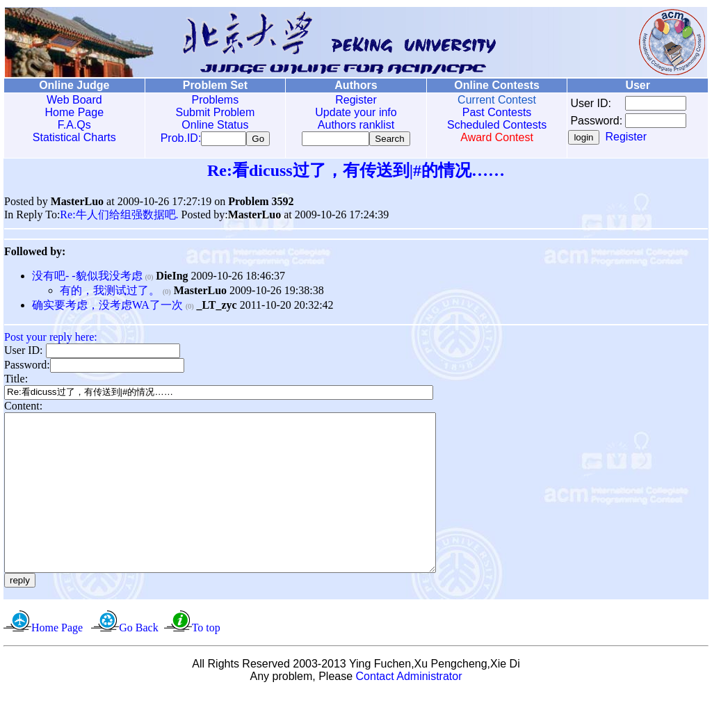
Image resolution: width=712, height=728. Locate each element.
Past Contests (493, 112)
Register (353, 100)
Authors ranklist (353, 125)
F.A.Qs (74, 125)
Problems (213, 100)
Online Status (213, 125)
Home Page (74, 112)
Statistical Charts (74, 137)
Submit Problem (213, 112)
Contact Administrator (409, 710)
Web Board (74, 100)
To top (206, 662)
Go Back (138, 662)
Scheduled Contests (493, 125)
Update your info (353, 112)
